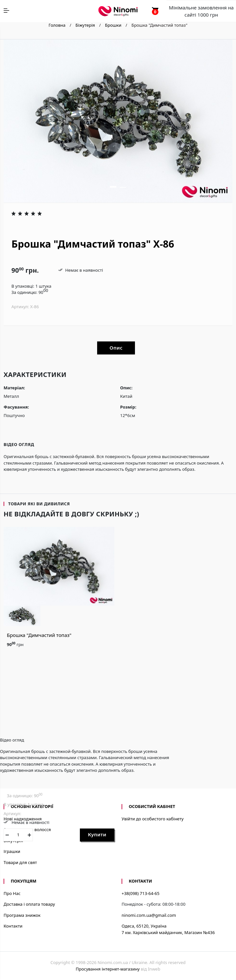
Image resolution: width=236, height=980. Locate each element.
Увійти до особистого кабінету (153, 819)
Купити (97, 834)
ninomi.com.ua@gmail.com (149, 915)
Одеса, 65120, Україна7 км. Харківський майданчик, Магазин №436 (168, 929)
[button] (113, 187)
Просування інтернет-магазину (108, 969)
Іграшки (12, 851)
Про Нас (12, 893)
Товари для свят (20, 862)
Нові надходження (23, 819)
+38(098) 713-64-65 (140, 893)
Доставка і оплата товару (29, 904)
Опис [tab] (116, 348)
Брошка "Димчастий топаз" (39, 635)
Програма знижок (22, 915)
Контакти (13, 926)
